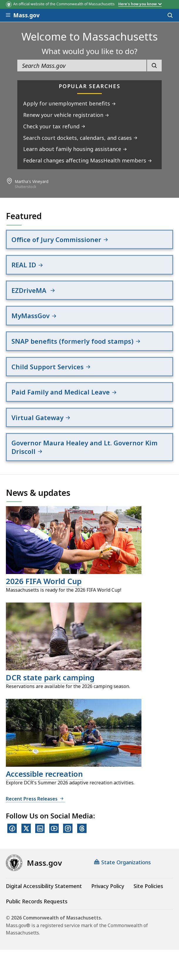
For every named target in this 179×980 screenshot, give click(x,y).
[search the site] (82, 66)
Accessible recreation (44, 774)
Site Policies (148, 886)
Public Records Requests (37, 901)
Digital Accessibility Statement (44, 886)
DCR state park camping (50, 677)
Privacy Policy (108, 886)
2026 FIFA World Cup (44, 581)
